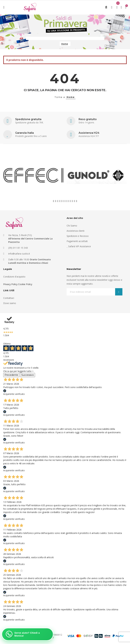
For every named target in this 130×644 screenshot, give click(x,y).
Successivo (28, 375)
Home (71, 97)
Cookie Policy (25, 284)
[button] (53, 201)
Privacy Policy (10, 284)
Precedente (11, 375)
